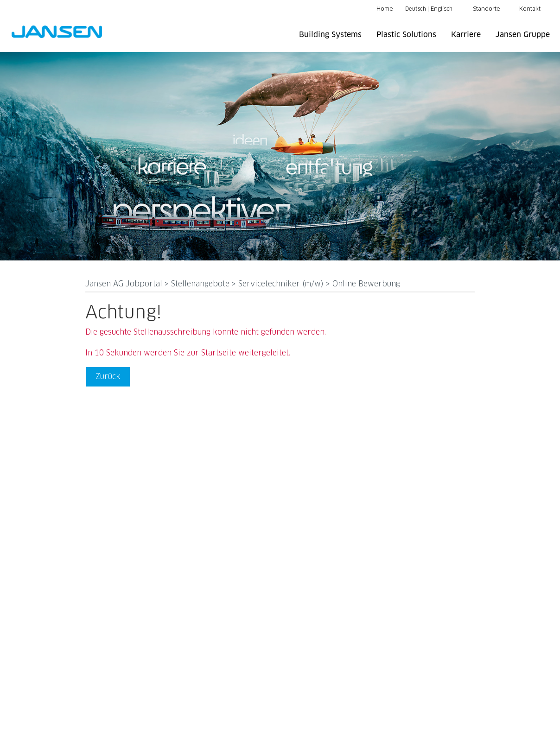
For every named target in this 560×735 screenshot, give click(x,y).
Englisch (442, 9)
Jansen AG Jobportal (125, 284)
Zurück (108, 376)
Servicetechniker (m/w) (282, 284)
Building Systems (330, 35)
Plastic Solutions (406, 35)
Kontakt (530, 9)
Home (385, 9)
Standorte (487, 9)
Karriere (466, 35)
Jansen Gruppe (523, 35)
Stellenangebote (201, 284)
